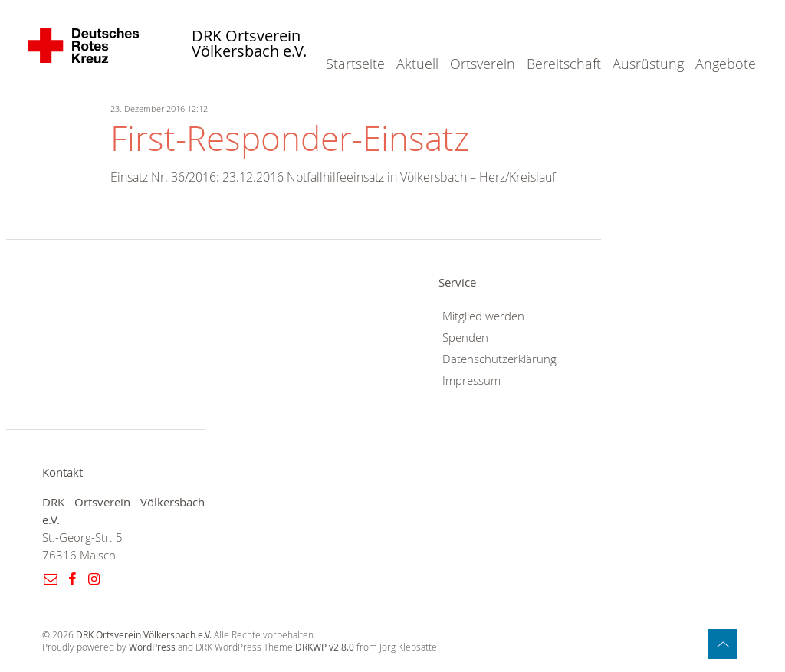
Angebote (726, 64)
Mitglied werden (483, 316)
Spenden (465, 338)
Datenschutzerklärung (499, 359)
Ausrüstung (648, 64)
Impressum (471, 380)
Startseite (355, 64)
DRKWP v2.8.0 (325, 647)
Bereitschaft (564, 64)
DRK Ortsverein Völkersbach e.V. (249, 44)
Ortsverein (483, 64)
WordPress (152, 647)
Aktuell (417, 64)
